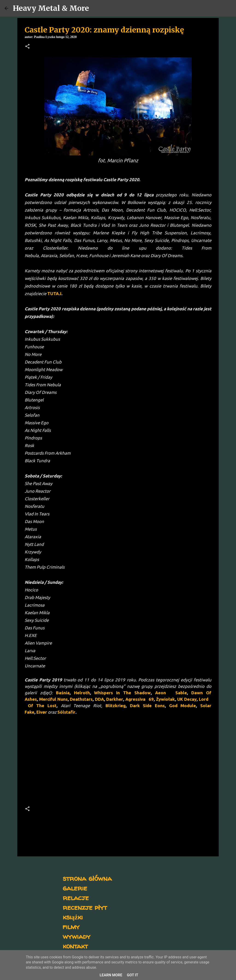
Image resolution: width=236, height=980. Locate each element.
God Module (183, 706)
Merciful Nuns (53, 699)
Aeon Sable (171, 693)
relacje (76, 897)
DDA (99, 699)
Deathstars (81, 699)
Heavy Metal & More (51, 8)
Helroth (82, 693)
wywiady (77, 936)
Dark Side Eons (147, 706)
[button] (27, 47)
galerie (75, 888)
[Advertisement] (118, 762)
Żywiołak (165, 699)
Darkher (115, 699)
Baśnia (63, 693)
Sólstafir (66, 712)
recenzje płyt (85, 907)
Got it (132, 975)
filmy (71, 926)
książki (73, 917)
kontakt (75, 946)
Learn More (111, 975)
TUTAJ (54, 294)
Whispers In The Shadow (122, 693)
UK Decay (187, 699)
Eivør (42, 712)
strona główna (87, 878)
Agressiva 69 (140, 699)
